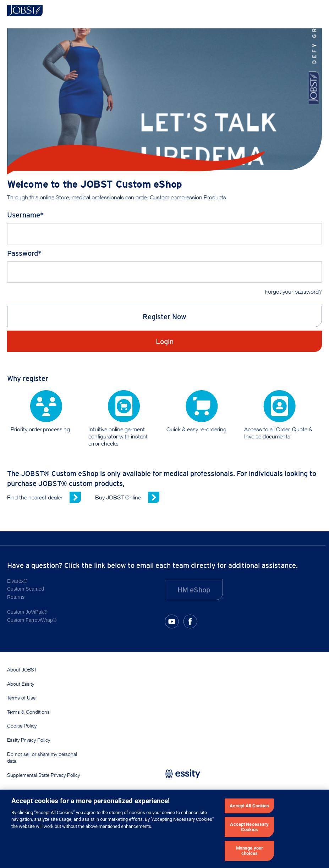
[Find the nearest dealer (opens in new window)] (44, 497)
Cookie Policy (22, 726)
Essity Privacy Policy (29, 740)
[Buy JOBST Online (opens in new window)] (127, 497)
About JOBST (22, 670)
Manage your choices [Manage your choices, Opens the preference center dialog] (250, 851)
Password (23, 253)
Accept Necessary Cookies (249, 827)
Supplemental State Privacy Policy (43, 775)
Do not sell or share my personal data (42, 758)
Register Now (164, 316)
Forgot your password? (293, 292)
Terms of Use (21, 698)
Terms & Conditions (28, 712)
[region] (164, 829)
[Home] (25, 11)
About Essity (21, 684)
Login (165, 341)
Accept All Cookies (249, 806)
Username (24, 214)
